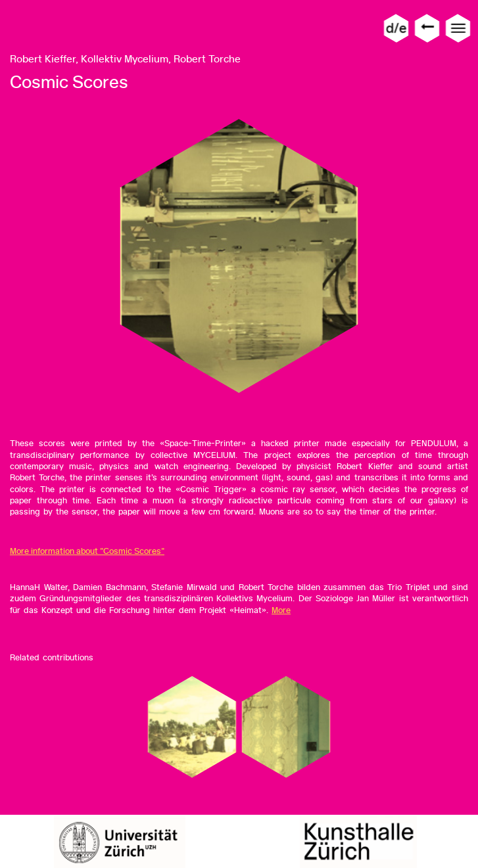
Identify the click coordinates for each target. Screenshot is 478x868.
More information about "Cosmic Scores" (87, 551)
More (281, 610)
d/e (396, 28)
